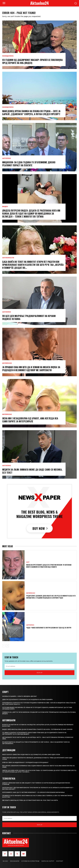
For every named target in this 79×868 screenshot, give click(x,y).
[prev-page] (4, 646)
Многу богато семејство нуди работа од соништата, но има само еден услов (31, 755)
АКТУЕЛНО (7, 158)
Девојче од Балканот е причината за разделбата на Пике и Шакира (27, 700)
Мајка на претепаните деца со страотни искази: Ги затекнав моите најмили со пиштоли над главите (49, 566)
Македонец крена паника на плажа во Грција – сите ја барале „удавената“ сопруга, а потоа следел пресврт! (31, 113)
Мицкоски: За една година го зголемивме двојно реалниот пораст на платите (29, 164)
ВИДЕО (5, 207)
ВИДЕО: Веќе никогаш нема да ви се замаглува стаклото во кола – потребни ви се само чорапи (37, 729)
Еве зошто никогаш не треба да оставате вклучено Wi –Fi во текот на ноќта (30, 800)
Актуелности (8, 258)
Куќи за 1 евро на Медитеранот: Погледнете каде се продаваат (25, 763)
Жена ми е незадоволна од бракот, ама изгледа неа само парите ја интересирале (30, 420)
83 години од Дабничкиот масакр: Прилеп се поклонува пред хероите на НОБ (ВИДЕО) (32, 61)
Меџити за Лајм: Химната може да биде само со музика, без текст (32, 471)
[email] (39, 666)
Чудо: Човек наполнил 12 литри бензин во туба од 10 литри (49, 628)
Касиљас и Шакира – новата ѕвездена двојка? (20, 696)
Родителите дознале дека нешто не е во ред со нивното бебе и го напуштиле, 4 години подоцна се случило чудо (51, 597)
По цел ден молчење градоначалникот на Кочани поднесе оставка (29, 317)
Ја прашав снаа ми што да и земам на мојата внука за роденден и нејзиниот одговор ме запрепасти (31, 369)
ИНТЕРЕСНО (7, 363)
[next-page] (7, 646)
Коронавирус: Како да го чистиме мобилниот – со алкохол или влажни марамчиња (33, 792)
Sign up (39, 673)
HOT (28, 562)
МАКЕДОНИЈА (8, 56)
